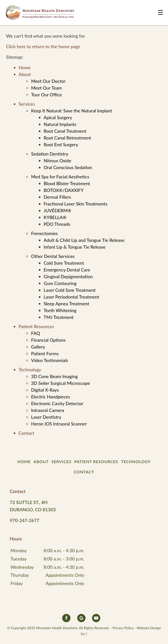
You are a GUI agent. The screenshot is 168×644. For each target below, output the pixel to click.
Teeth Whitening (60, 310)
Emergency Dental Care (67, 270)
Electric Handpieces (51, 397)
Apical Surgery (58, 117)
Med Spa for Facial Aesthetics (60, 177)
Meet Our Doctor (48, 81)
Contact (26, 433)
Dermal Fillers (57, 197)
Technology (30, 370)
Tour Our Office (47, 95)
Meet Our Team (47, 88)
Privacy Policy (123, 628)
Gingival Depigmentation (68, 276)
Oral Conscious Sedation (68, 167)
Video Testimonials (50, 360)
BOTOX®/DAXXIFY (64, 190)
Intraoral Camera (48, 410)
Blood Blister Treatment (67, 183)
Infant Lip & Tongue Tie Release (75, 247)
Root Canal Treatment (65, 131)
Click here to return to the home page (43, 46)
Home (25, 67)
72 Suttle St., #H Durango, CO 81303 (33, 506)
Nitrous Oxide (57, 161)
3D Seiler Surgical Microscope (61, 383)
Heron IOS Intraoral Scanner (59, 424)
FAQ (35, 333)
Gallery (38, 347)
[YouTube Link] (96, 618)
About (25, 74)
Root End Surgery (61, 145)
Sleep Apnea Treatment (66, 304)
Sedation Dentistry (50, 154)
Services (27, 104)
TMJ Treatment (59, 317)
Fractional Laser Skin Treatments (75, 204)
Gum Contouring (60, 283)
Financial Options (48, 340)
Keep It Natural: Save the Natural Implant (72, 111)
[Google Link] (81, 618)
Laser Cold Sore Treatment (70, 290)
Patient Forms (45, 353)
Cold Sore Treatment (64, 263)
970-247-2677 (25, 520)
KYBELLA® (55, 217)
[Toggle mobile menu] (160, 12)
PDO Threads (57, 224)
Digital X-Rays (45, 390)
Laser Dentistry (46, 417)
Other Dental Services (53, 256)
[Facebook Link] (66, 618)
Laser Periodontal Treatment (71, 297)
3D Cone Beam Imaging (54, 376)
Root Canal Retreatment (67, 138)
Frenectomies (44, 233)
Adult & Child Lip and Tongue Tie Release (84, 240)
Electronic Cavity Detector (57, 403)
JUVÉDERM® (57, 210)
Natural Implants (60, 124)
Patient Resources (36, 326)
